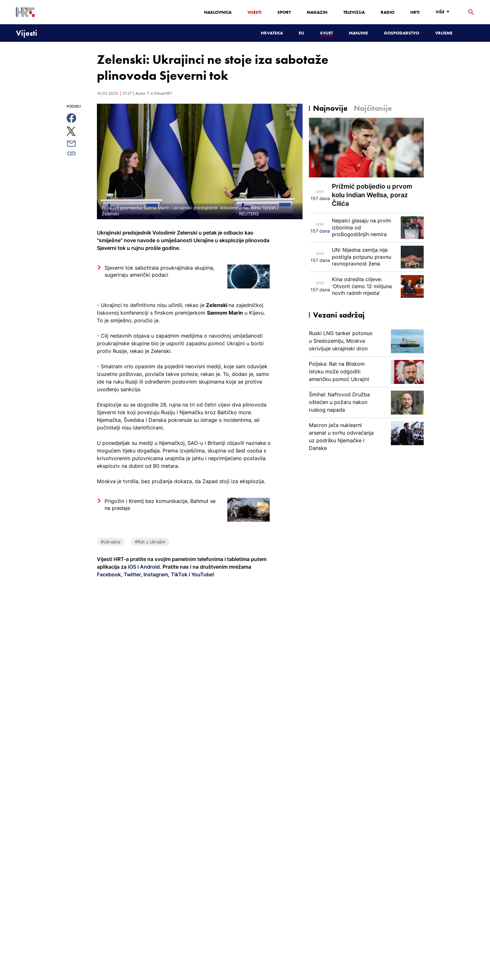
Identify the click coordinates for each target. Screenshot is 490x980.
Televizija (354, 12)
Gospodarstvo (402, 33)
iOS (133, 567)
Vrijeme (444, 33)
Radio (388, 12)
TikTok (179, 574)
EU (301, 33)
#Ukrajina (111, 542)
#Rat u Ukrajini (150, 542)
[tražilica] (471, 12)
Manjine (358, 33)
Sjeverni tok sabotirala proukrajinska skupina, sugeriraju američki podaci (159, 271)
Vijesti (254, 12)
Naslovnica (218, 12)
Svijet (326, 33)
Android (150, 567)
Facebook (109, 574)
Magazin (317, 12)
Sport (284, 12)
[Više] (444, 12)
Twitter (132, 574)
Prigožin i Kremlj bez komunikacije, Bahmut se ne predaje (160, 505)
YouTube (201, 574)
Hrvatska (272, 33)
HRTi (415, 12)
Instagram (155, 574)
